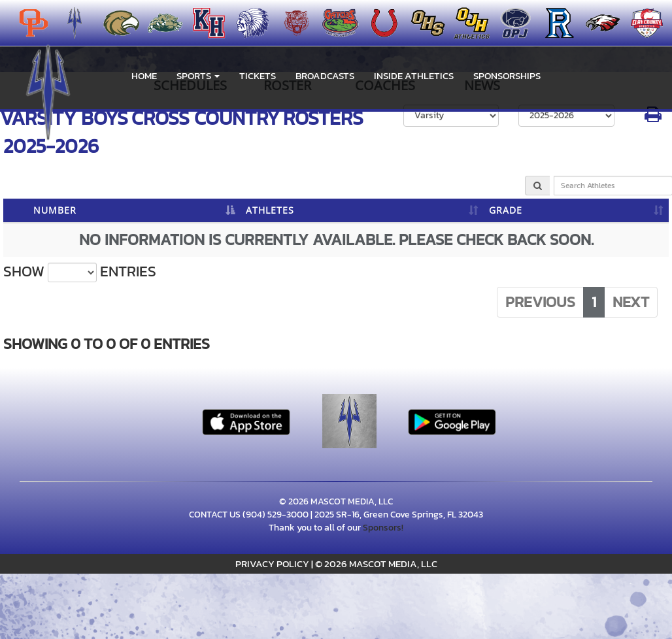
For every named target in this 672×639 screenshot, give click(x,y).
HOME (144, 75)
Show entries (80, 272)
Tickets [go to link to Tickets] (258, 75)
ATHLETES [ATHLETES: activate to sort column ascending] (270, 210)
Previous (540, 302)
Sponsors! (383, 528)
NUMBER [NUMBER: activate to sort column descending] (55, 210)
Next (631, 302)
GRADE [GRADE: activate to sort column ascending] (506, 210)
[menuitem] (117, 23)
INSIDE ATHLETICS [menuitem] (414, 75)
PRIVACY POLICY (272, 564)
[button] (198, 76)
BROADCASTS (325, 75)
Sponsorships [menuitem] (507, 75)
